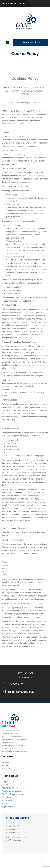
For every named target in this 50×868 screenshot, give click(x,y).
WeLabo (18, 840)
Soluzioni (6, 769)
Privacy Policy (12, 823)
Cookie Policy (12, 829)
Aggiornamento (9, 807)
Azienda (5, 762)
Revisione (6, 804)
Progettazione (8, 782)
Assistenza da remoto (11, 791)
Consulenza (7, 797)
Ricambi (5, 785)
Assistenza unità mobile (12, 788)
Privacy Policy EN (13, 826)
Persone (5, 765)
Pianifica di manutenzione (13, 794)
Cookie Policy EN (13, 833)
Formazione (7, 800)
